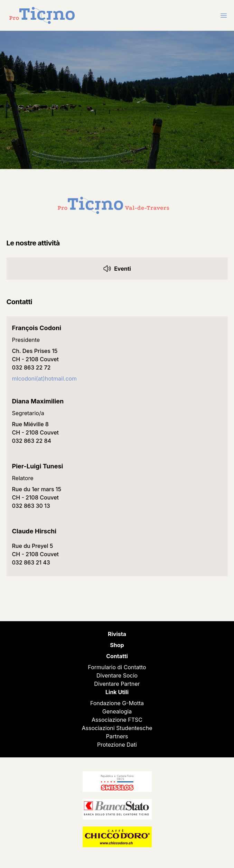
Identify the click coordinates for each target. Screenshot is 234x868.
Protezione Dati (117, 745)
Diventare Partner (117, 684)
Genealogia (117, 711)
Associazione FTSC (117, 720)
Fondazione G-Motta (117, 703)
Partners (117, 736)
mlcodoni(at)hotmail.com (45, 379)
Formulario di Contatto (117, 667)
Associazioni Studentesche (117, 728)
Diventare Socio (117, 675)
